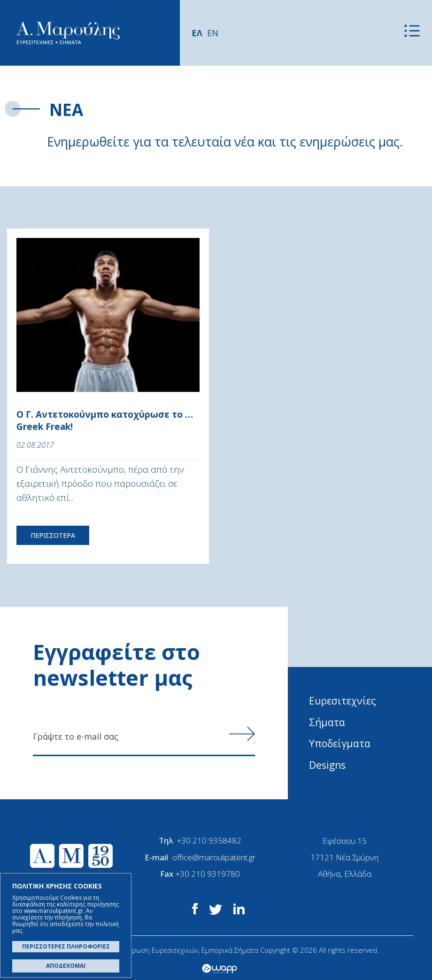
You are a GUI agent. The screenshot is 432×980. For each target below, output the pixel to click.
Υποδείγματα (340, 743)
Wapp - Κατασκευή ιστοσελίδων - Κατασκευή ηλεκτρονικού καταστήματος (220, 968)
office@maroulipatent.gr (214, 857)
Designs (327, 765)
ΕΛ (197, 33)
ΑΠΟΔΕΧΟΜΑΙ (66, 966)
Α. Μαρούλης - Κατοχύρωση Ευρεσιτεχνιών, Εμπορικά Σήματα (68, 33)
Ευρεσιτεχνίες (343, 701)
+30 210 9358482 (209, 840)
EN (213, 33)
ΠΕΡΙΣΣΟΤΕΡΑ (53, 535)
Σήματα (327, 722)
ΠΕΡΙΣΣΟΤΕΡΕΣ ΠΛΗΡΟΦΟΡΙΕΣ (66, 946)
